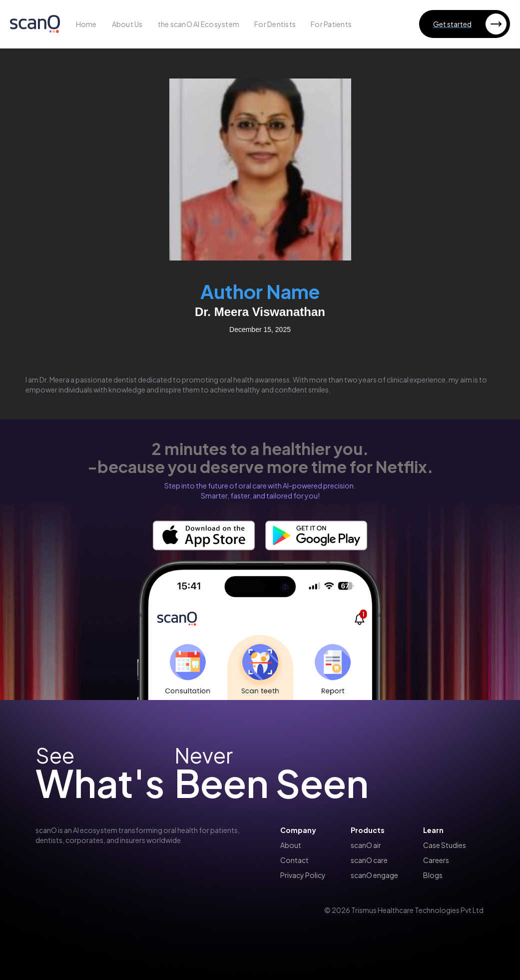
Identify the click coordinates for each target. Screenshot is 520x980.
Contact (294, 860)
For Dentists (275, 24)
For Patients (331, 24)
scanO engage (374, 875)
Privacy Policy (303, 875)
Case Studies (445, 845)
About (291, 845)
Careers (436, 860)
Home (86, 24)
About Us (127, 24)
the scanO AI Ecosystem (199, 24)
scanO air (366, 845)
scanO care (369, 860)
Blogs (433, 875)
